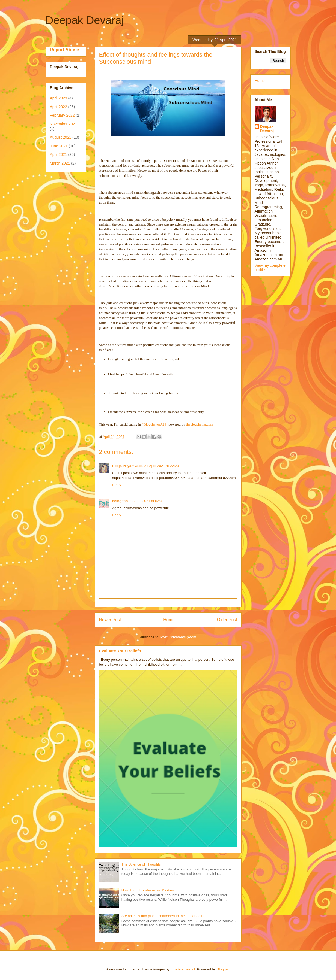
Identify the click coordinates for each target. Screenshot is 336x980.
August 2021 (61, 137)
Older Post (227, 620)
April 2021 (59, 154)
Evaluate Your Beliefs (120, 651)
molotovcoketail (183, 969)
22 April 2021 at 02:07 (147, 501)
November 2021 (64, 124)
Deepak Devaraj (85, 20)
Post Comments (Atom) (179, 637)
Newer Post (110, 620)
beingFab (120, 501)
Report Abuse (65, 50)
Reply (117, 485)
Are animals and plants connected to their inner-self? (163, 916)
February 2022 (62, 115)
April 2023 (59, 98)
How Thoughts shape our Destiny (148, 890)
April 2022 (59, 107)
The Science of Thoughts (141, 864)
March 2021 (60, 163)
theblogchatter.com (199, 424)
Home (169, 620)
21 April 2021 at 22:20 (162, 466)
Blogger (223, 969)
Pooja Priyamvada (127, 466)
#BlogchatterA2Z (154, 424)
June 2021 (59, 146)
